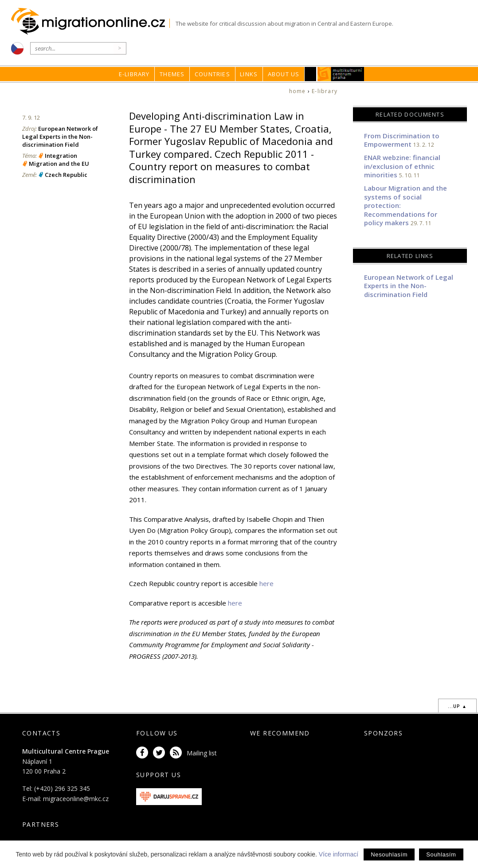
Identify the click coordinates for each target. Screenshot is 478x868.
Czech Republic (66, 175)
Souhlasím (441, 854)
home (298, 91)
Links (249, 74)
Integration (61, 156)
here (266, 583)
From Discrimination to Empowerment (402, 140)
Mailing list (202, 753)
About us (284, 74)
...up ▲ (457, 706)
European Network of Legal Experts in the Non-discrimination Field (60, 137)
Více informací (339, 854)
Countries (212, 74)
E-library (134, 74)
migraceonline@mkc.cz (76, 799)
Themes (172, 74)
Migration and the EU (59, 164)
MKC (341, 74)
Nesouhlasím (389, 854)
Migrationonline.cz (90, 22)
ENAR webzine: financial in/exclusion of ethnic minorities (402, 166)
